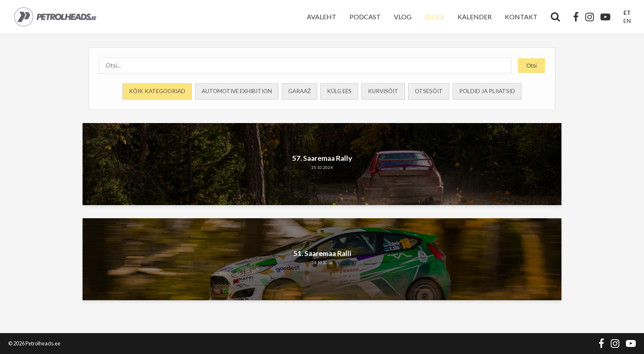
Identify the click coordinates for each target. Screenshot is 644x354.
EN (627, 21)
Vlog (403, 17)
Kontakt (521, 17)
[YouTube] (605, 17)
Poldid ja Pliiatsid (487, 91)
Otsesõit (429, 91)
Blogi (435, 17)
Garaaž (299, 91)
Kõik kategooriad (157, 91)
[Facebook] (576, 17)
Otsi (531, 66)
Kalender (475, 17)
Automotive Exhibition (237, 91)
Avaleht (322, 17)
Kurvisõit (383, 91)
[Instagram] (590, 17)
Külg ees (339, 91)
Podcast (365, 17)
